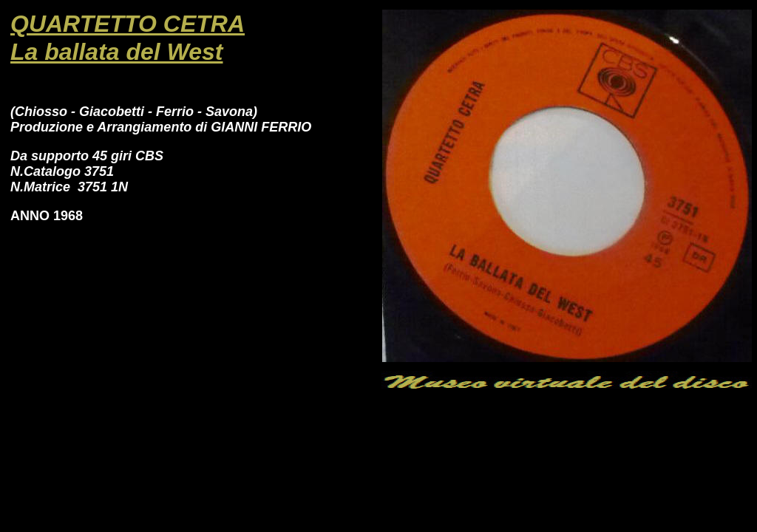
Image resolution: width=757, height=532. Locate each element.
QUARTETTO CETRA (128, 24)
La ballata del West (117, 52)
